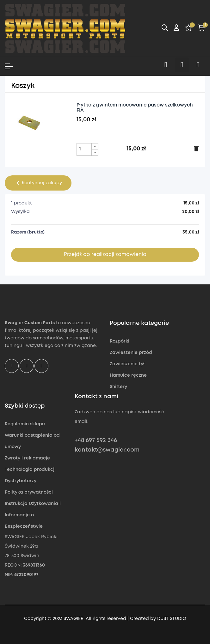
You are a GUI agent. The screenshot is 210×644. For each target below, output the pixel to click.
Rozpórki (120, 341)
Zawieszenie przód (131, 353)
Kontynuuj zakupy (38, 183)
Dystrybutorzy (21, 481)
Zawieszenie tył (127, 364)
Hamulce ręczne (128, 375)
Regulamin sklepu (25, 424)
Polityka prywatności (29, 492)
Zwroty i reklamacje (27, 458)
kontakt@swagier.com (107, 450)
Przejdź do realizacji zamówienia (105, 255)
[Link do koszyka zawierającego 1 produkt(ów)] (202, 29)
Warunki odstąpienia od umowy (32, 441)
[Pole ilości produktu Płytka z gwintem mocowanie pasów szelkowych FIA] (84, 149)
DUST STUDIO (172, 619)
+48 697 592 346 (96, 440)
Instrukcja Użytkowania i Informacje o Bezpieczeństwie (33, 515)
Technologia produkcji (30, 470)
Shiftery (118, 387)
